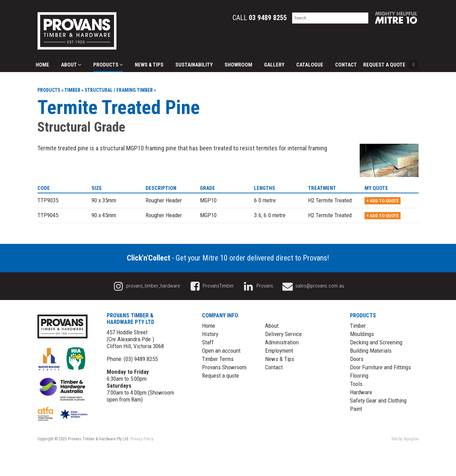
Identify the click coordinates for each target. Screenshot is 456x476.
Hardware (361, 392)
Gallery (274, 65)
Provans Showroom (224, 367)
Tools (356, 384)
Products (108, 65)
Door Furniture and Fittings (380, 367)
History (210, 334)
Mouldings (362, 334)
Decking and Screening (376, 342)
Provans (257, 286)
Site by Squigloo (405, 439)
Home (42, 65)
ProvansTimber (211, 286)
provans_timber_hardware (146, 286)
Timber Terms (218, 359)
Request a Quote (391, 65)
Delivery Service (283, 334)
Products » (50, 90)
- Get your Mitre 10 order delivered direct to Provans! (228, 258)
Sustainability (194, 65)
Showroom (238, 65)
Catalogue (310, 65)
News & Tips (149, 65)
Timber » (74, 90)
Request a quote (221, 376)
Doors (357, 359)
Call (260, 18)
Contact (346, 65)
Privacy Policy (142, 439)
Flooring (359, 376)
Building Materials (371, 351)
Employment (279, 351)
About (71, 65)
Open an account (221, 351)
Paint (356, 409)
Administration (282, 342)
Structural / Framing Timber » (120, 90)
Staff (208, 342)
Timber (358, 326)
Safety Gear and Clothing (378, 400)
